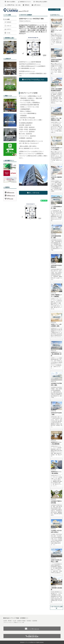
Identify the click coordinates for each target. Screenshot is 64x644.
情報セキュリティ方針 (19, 622)
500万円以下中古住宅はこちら (33, 80)
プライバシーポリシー (8, 622)
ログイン (51, 9)
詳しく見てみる (33, 193)
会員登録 (57, 9)
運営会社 (26, 5)
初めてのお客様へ (10, 2)
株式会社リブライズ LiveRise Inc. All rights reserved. (32, 642)
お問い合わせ (36, 5)
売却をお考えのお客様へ (40, 2)
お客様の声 (13, 5)
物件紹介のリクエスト (25, 2)
